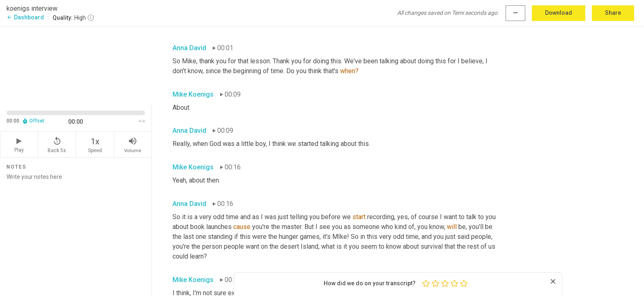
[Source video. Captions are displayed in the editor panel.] (76, 64)
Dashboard (25, 17)
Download (559, 13)
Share (613, 13)
